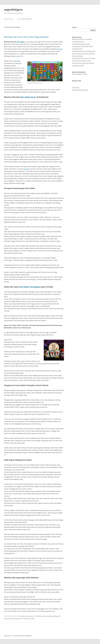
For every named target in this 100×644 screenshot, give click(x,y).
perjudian (26, 169)
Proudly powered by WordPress (22, 636)
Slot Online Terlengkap (30, 287)
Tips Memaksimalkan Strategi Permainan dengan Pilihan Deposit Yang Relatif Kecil (83, 46)
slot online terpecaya (15, 618)
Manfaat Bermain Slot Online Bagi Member (26, 37)
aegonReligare (13, 10)
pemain (60, 49)
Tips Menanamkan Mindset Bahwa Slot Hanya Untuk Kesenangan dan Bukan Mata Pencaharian (84, 53)
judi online (17, 61)
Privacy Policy (9, 19)
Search (74, 27)
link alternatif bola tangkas (80, 90)
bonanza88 (76, 87)
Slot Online (21, 42)
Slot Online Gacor (28, 97)
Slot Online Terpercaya (25, 19)
